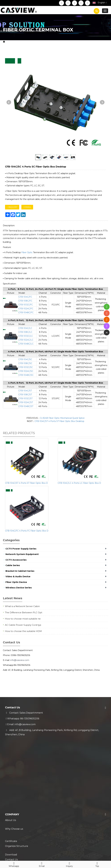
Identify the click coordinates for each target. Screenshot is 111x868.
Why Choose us (14, 756)
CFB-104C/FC (25, 297)
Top (97, 864)
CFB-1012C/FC (26, 305)
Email (42, 864)
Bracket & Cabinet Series (20, 571)
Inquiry (69, 864)
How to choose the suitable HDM (23, 631)
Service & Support (19, 788)
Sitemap (54, 852)
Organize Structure (17, 768)
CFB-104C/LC (25, 328)
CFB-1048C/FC (26, 312)
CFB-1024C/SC (26, 371)
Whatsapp (14, 864)
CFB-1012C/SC (26, 367)
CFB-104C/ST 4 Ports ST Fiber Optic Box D (26, 483)
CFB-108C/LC (25, 332)
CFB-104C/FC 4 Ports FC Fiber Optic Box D (27, 531)
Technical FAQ (13, 811)
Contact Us (11, 779)
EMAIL (27, 207)
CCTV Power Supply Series (21, 549)
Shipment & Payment (17, 794)
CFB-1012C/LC (26, 336)
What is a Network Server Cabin (22, 606)
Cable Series (13, 565)
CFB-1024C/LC (26, 340)
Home (9, 42)
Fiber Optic (27, 252)
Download (11, 774)
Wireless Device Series (19, 588)
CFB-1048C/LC (26, 344)
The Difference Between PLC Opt (24, 612)
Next (102, 102)
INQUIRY (12, 207)
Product (20, 42)
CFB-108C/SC (25, 363)
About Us (10, 750)
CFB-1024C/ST (26, 402)
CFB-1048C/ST (26, 406)
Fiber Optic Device (38, 42)
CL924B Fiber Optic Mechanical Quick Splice (62, 418)
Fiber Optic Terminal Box (65, 42)
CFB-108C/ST (25, 395)
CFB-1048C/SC (26, 375)
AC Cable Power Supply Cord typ (23, 625)
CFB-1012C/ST (26, 398)
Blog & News (15, 820)
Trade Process (13, 805)
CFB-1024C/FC (26, 309)
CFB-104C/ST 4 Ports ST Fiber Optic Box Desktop (59, 421)
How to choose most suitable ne (23, 619)
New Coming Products (18, 826)
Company (12, 745)
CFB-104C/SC (25, 359)
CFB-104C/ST (25, 391)
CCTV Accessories (16, 560)
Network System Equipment (22, 554)
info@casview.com (20, 660)
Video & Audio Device (18, 576)
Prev (9, 102)
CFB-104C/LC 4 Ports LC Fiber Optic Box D (79, 483)
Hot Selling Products (17, 831)
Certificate (11, 762)
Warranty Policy (14, 800)
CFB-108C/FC (25, 301)
